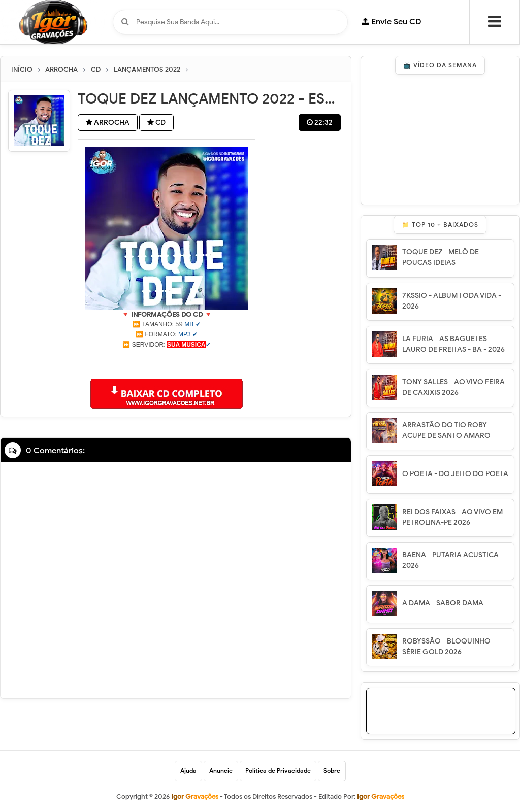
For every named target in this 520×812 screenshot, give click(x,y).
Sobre (332, 771)
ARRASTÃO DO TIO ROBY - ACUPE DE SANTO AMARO (447, 430)
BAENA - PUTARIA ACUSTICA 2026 (450, 560)
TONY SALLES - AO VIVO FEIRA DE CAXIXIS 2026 (453, 387)
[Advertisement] (167, 362)
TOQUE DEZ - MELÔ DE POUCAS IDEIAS (441, 257)
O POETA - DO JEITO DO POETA (455, 474)
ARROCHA (108, 123)
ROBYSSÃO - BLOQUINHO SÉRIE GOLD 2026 (446, 647)
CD (156, 123)
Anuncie (221, 771)
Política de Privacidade (278, 771)
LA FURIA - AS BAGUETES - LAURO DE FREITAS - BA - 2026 (453, 344)
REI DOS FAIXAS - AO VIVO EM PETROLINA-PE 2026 (452, 517)
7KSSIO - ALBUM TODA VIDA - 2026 (452, 301)
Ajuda (188, 771)
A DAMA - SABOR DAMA (443, 603)
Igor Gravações (381, 797)
